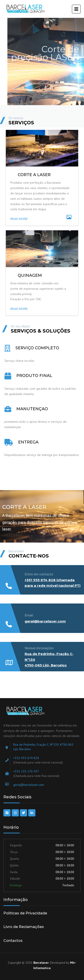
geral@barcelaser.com (45, 621)
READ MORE (19, 219)
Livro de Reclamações (24, 927)
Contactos (13, 941)
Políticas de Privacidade (25, 913)
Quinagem (30, 275)
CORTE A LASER (34, 175)
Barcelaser (41, 963)
